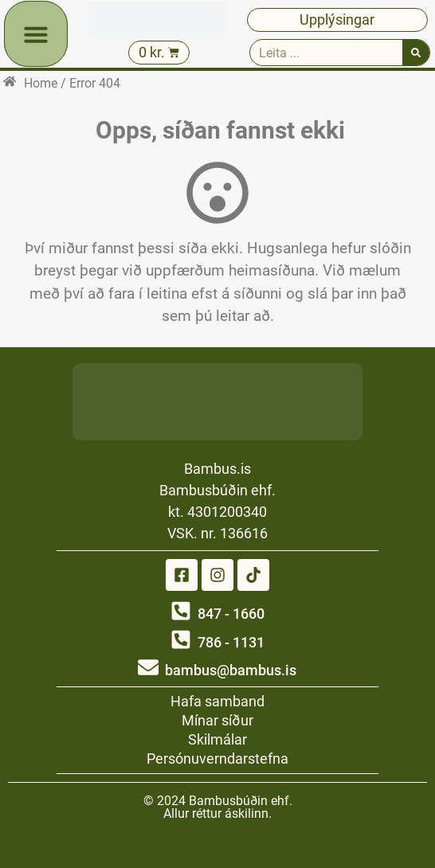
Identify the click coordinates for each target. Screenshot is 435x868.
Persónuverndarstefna (217, 759)
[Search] (416, 53)
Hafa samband (217, 701)
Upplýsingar (337, 20)
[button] (36, 34)
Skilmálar (217, 739)
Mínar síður (217, 720)
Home (41, 83)
